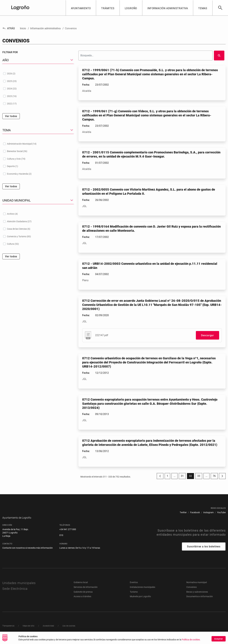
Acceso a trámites (82, 601)
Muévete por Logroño (140, 601)
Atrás (9, 28)
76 (215, 477)
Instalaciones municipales (142, 592)
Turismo (134, 597)
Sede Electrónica (15, 593)
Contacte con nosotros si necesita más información (28, 553)
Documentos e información (200, 601)
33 (200, 477)
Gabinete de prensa (83, 597)
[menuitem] (183, 512)
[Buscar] (220, 8)
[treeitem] (38, 74)
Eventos (134, 587)
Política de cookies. (191, 640)
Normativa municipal (197, 587)
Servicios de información (86, 592)
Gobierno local (81, 587)
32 (192, 477)
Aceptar (219, 639)
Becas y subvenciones (197, 597)
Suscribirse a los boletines (204, 551)
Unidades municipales (19, 588)
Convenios (192, 592)
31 (183, 477)
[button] (81, 8)
